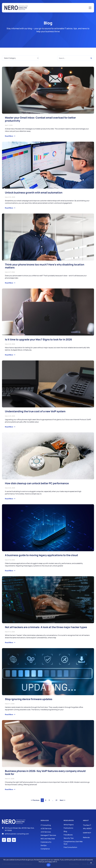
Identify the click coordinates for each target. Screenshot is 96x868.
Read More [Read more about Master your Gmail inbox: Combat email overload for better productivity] (9, 136)
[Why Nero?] (89, 828)
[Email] (19, 834)
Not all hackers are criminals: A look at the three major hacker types (46, 627)
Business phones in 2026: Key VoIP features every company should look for (45, 772)
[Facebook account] (4, 840)
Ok (49, 865)
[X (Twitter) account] (9, 840)
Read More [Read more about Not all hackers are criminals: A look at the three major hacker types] (9, 642)
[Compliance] (52, 849)
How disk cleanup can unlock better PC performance (37, 483)
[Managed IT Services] (52, 835)
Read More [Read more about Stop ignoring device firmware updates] (9, 714)
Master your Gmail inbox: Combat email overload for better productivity (40, 119)
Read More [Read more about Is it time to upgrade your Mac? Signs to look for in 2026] (9, 355)
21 (57, 800)
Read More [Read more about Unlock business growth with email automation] (9, 208)
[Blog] (73, 831)
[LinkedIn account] (14, 840)
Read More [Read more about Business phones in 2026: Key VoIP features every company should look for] (9, 789)
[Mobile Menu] (90, 8)
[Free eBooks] (73, 835)
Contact (87, 833)
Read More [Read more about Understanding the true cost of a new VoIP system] (9, 427)
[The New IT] (89, 825)
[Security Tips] (73, 838)
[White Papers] (73, 825)
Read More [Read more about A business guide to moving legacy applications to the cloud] (9, 571)
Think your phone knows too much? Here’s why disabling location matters (45, 266)
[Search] (91, 58)
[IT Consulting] (52, 825)
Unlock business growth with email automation (34, 193)
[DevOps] (52, 845)
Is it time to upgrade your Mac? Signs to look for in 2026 (38, 339)
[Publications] (73, 828)
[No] (91, 863)
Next (62, 800)
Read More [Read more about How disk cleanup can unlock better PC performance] (9, 499)
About (86, 820)
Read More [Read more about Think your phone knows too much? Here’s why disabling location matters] (9, 283)
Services (45, 820)
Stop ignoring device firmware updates (29, 699)
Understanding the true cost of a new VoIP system (35, 411)
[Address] (19, 829)
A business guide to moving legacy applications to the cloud (41, 555)
